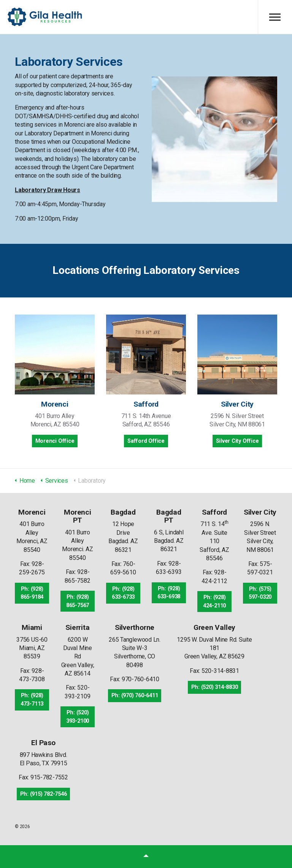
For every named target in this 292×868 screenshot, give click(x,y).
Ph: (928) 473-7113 (32, 700)
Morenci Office (55, 441)
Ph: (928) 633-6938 (169, 593)
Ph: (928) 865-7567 (78, 601)
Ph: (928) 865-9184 (32, 593)
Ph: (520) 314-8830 (215, 687)
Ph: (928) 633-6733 (123, 593)
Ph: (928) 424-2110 (214, 602)
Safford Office (146, 441)
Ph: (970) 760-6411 (135, 696)
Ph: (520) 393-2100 (78, 717)
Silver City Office (237, 441)
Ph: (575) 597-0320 (260, 593)
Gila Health (45, 17)
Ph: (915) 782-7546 (44, 794)
